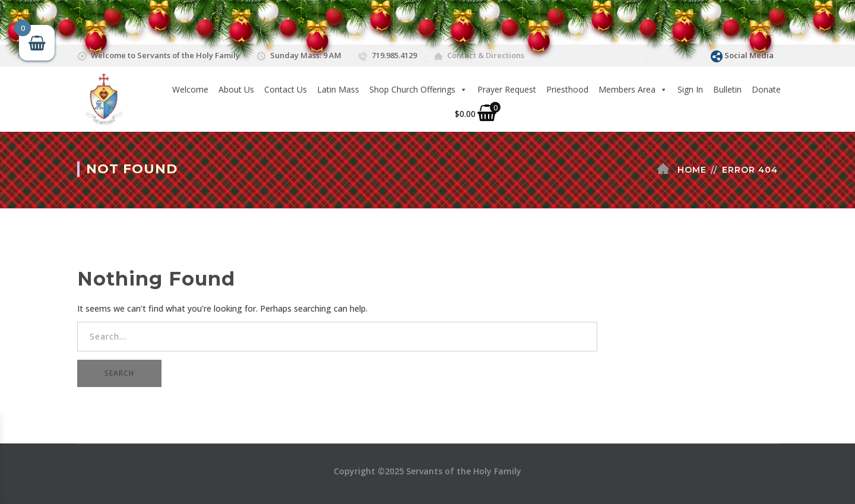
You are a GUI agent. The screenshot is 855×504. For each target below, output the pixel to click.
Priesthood (567, 89)
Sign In (690, 89)
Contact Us (286, 89)
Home (692, 170)
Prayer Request (507, 89)
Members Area (633, 90)
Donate (766, 89)
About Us (236, 89)
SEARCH (119, 373)
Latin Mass (338, 89)
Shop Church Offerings (418, 90)
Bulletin (727, 89)
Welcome (190, 89)
